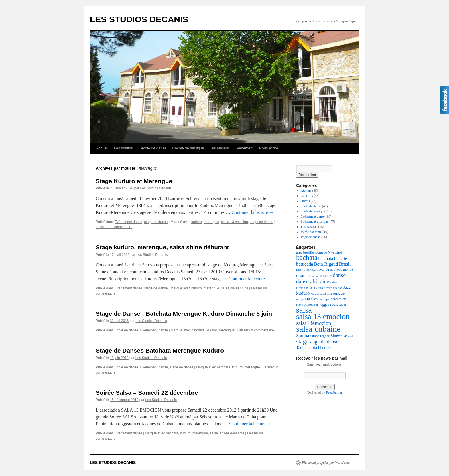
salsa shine (240, 288)
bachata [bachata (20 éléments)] (307, 257)
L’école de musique (188, 148)
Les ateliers (219, 148)
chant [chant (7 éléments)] (302, 275)
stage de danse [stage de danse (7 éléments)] (324, 342)
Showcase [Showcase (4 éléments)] (339, 336)
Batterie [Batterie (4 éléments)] (340, 258)
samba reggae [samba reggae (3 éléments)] (320, 336)
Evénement (244, 148)
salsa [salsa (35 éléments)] (304, 310)
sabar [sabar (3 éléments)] (343, 305)
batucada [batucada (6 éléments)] (305, 264)
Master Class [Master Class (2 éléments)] (318, 294)
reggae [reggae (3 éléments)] (324, 305)
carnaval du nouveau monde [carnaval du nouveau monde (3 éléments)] (333, 270)
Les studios (123, 148)
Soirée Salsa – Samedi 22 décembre (147, 393)
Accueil (102, 148)
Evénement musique (315, 222)
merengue (211, 222)
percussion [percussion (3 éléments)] (338, 299)
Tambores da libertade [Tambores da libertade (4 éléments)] (314, 347)
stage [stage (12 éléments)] (302, 341)
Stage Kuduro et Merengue (134, 181)
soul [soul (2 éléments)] (350, 336)
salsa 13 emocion (234, 222)
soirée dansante (232, 433)
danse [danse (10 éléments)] (339, 275)
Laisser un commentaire (114, 227)
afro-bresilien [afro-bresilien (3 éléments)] (306, 252)
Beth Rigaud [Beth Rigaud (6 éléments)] (326, 264)
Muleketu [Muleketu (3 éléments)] (312, 299)
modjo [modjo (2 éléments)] (300, 299)
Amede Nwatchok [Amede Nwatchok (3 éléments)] (330, 252)
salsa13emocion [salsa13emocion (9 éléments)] (314, 323)
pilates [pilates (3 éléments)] (309, 305)
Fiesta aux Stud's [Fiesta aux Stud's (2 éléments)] (306, 288)
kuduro (197, 222)
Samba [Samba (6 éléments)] (303, 336)
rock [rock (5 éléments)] (334, 304)
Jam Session (309, 227)
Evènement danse (128, 222)
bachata (172, 433)
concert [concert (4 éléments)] (326, 276)
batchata (198, 330)
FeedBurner (334, 392)
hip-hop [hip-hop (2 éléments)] (338, 288)
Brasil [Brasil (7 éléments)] (345, 264)
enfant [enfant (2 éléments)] (334, 282)
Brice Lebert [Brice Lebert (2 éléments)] (304, 270)
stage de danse (156, 222)
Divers (305, 201)
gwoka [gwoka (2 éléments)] (328, 288)
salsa (225, 288)
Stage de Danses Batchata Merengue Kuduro (160, 350)
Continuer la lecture (253, 212)
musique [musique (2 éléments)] (325, 299)
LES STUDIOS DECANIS (139, 19)
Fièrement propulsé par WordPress (326, 463)
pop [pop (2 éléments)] (316, 305)
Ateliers (306, 191)
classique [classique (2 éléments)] (313, 276)
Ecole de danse (126, 330)
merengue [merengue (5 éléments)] (336, 293)
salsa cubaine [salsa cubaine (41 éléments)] (318, 329)
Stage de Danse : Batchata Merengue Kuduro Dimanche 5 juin (184, 314)
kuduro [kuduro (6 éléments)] (303, 293)
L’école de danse (153, 148)
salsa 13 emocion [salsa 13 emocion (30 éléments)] (323, 317)
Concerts (307, 196)
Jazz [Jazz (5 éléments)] (347, 287)
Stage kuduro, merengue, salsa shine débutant (162, 247)
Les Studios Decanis (156, 188)
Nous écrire (269, 148)
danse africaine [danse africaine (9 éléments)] (313, 281)
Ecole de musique (313, 211)
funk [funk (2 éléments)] (320, 288)
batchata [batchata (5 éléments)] (326, 258)
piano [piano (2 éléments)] (300, 305)
